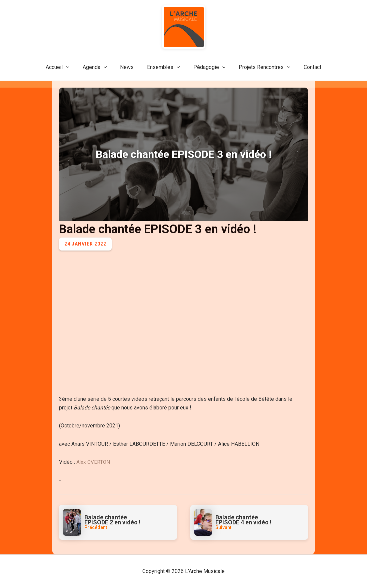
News (129, 67)
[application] (74, 67)
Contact (304, 67)
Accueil (65, 67)
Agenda (100, 67)
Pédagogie (207, 67)
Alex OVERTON (94, 462)
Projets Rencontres (259, 67)
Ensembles (163, 67)
